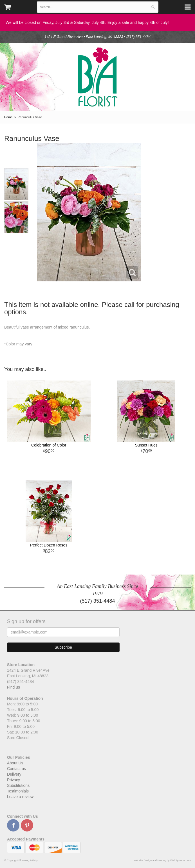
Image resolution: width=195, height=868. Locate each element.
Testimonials (18, 791)
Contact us (16, 769)
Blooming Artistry (98, 77)
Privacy (14, 780)
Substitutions (18, 785)
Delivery (14, 774)
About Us (15, 763)
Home (8, 117)
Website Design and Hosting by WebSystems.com (162, 860)
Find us (14, 687)
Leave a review (20, 797)
